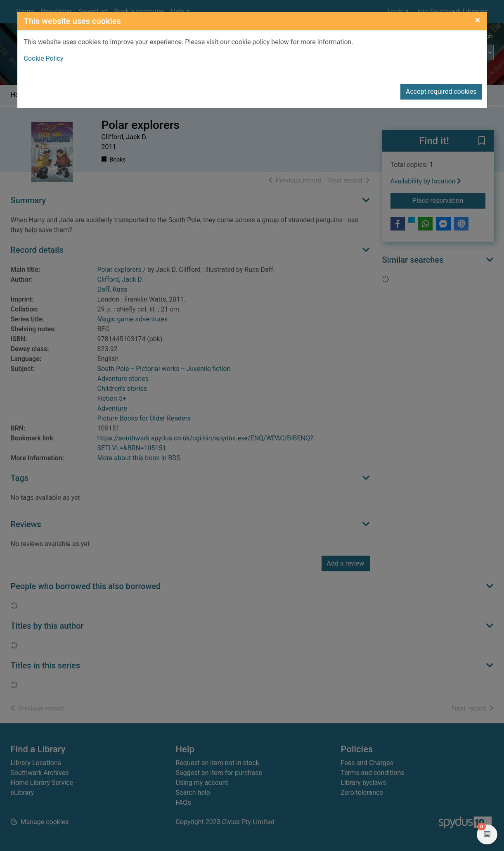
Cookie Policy (44, 58)
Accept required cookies (441, 92)
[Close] (478, 20)
